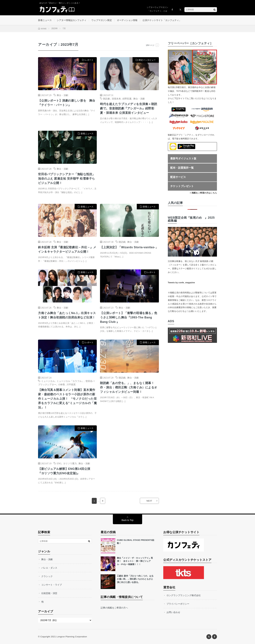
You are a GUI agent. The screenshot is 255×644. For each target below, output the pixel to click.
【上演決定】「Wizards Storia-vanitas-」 (129, 247)
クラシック (47, 576)
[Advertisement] (129, 164)
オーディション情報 (127, 20)
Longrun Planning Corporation (72, 637)
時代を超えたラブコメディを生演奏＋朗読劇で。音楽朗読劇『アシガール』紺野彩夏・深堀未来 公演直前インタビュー (129, 108)
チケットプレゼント (182, 186)
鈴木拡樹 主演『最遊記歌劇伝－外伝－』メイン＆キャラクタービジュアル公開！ (67, 249)
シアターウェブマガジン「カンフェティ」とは (157, 9)
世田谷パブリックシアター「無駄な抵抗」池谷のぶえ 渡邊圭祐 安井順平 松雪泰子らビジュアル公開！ (67, 179)
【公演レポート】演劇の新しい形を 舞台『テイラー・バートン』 (67, 103)
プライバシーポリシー (178, 604)
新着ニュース (45, 20)
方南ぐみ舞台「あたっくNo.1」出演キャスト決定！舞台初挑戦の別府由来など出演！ (67, 315)
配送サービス (178, 177)
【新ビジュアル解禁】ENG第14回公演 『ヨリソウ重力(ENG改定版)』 (64, 471)
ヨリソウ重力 (70, 463)
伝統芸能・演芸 (49, 593)
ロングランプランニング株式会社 (184, 595)
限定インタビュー (147, 60)
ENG (59, 463)
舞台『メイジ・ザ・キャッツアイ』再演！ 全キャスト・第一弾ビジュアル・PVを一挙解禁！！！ (135, 561)
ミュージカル (48, 381)
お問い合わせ (173, 612)
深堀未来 (116, 98)
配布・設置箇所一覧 (182, 168)
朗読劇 (107, 98)
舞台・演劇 (62, 95)
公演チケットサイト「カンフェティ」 (162, 20)
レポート (89, 60)
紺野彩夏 (127, 98)
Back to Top (128, 520)
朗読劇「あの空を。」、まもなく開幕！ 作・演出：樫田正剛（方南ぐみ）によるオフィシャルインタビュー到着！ (129, 387)
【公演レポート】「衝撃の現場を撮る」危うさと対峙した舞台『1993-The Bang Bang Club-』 (129, 317)
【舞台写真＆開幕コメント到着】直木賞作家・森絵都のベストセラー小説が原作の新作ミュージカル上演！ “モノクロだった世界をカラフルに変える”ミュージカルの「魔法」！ (67, 399)
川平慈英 (71, 384)
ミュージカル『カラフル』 (70, 381)
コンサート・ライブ (52, 585)
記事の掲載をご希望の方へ (114, 608)
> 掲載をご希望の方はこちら (203, 193)
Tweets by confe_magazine (181, 283)
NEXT (149, 501)
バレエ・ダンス (49, 568)
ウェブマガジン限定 (102, 20)
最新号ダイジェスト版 (183, 158)
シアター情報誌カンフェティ (72, 20)
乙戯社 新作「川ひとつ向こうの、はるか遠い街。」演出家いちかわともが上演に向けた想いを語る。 (135, 579)
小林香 (61, 384)
